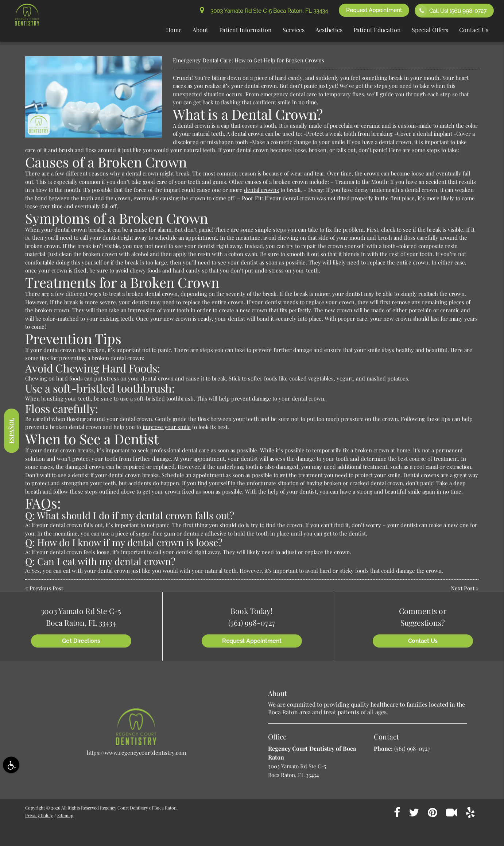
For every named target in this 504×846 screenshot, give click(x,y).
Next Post (463, 588)
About (200, 30)
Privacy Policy (39, 815)
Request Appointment (374, 10)
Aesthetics (329, 30)
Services (294, 30)
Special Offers (430, 30)
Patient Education (377, 30)
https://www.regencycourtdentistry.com (136, 753)
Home (174, 30)
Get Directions (81, 641)
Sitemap (65, 815)
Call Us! (451, 11)
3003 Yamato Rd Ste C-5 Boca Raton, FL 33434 (264, 11)
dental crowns (261, 190)
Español (11, 430)
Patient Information (245, 30)
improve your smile (167, 427)
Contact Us (474, 30)
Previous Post (46, 588)
